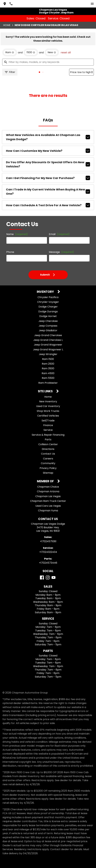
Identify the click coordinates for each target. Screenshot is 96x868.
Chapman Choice (48, 487)
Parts (48, 439)
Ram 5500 (48, 378)
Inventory (46, 292)
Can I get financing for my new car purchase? (48, 178)
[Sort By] (81, 72)
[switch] (92, 4)
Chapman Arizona (48, 491)
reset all (66, 52)
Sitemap (48, 473)
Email (59, 234)
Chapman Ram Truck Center (48, 501)
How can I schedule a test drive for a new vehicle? (48, 205)
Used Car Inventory (48, 406)
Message (61, 252)
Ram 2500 (48, 364)
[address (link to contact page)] (5, 4)
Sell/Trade (48, 421)
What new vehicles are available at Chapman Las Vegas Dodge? (48, 137)
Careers (48, 459)
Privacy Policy (48, 468)
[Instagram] (48, 577)
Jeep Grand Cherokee (48, 335)
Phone (10, 252)
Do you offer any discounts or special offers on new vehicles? (48, 164)
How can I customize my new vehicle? (48, 151)
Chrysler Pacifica (48, 297)
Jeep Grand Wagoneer (48, 345)
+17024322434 (48, 552)
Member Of (46, 481)
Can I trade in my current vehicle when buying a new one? (48, 192)
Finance (48, 425)
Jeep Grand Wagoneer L (48, 350)
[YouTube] (53, 577)
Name (17, 234)
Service (48, 430)
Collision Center (48, 444)
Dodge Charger (48, 307)
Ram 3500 (48, 368)
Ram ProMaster (48, 383)
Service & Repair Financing (48, 435)
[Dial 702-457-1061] (11, 4)
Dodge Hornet (48, 316)
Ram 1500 (48, 359)
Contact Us (48, 454)
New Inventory (48, 401)
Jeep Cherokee (48, 321)
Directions (48, 449)
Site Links (46, 391)
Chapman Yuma (48, 511)
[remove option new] (52, 52)
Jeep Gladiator (48, 330)
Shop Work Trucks (48, 411)
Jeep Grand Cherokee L (48, 340)
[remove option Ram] (10, 52)
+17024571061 (48, 541)
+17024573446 (48, 563)
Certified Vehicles (48, 416)
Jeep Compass (48, 326)
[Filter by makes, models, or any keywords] (48, 62)
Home (7, 25)
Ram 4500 (48, 373)
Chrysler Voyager (48, 302)
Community (48, 463)
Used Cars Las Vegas (48, 506)
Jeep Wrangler (48, 354)
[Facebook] (42, 577)
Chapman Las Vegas (48, 496)
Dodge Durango (48, 311)
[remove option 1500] (31, 52)
